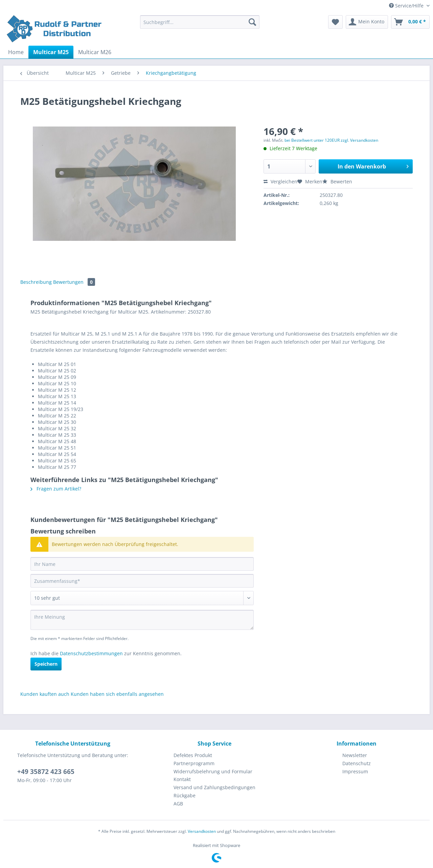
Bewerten (337, 181)
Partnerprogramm (194, 763)
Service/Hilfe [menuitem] (407, 6)
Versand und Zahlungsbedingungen (214, 787)
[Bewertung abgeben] (142, 598)
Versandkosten (202, 831)
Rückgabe (185, 795)
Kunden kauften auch (45, 694)
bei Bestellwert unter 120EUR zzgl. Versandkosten (331, 140)
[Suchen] (252, 22)
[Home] (16, 52)
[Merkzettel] (335, 22)
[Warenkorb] (410, 22)
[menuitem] (200, 25)
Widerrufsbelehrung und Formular (213, 771)
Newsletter (355, 755)
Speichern (46, 664)
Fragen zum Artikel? (56, 489)
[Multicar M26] (95, 52)
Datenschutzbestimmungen (91, 653)
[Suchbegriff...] (200, 22)
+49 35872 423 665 (46, 772)
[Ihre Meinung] (142, 620)
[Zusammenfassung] (142, 581)
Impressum (355, 771)
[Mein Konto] (367, 22)
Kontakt (182, 779)
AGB (178, 804)
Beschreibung (36, 282)
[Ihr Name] (142, 564)
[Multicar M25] (51, 52)
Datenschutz (357, 763)
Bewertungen (74, 282)
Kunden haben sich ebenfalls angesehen (117, 694)
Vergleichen (280, 181)
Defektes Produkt (193, 755)
